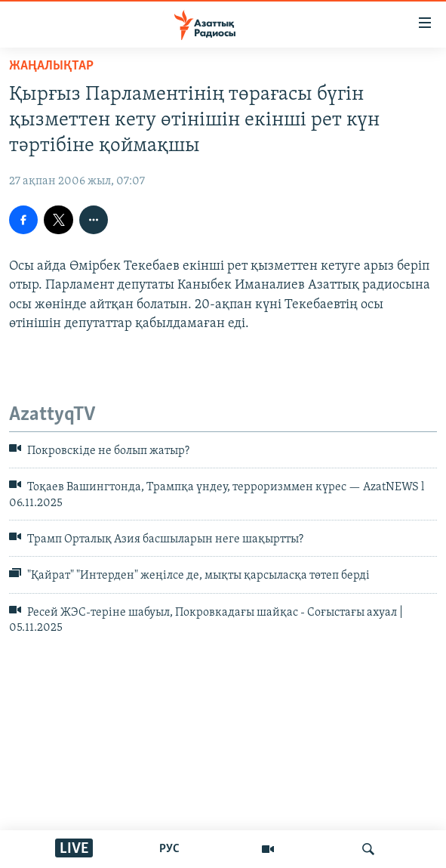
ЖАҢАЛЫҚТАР (51, 66)
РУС (169, 849)
